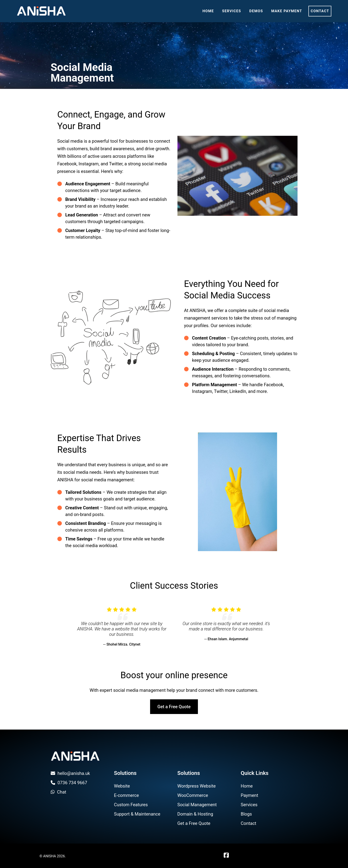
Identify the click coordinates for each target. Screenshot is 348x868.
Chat (58, 792)
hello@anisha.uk (70, 773)
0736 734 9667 (69, 783)
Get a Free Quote (174, 707)
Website (122, 786)
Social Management (197, 805)
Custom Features (131, 805)
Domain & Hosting (195, 814)
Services (232, 11)
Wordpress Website (197, 786)
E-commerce (127, 795)
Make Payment (287, 11)
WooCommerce (193, 795)
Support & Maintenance (137, 814)
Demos (256, 11)
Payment (249, 795)
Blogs (246, 814)
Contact (320, 11)
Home (208, 11)
